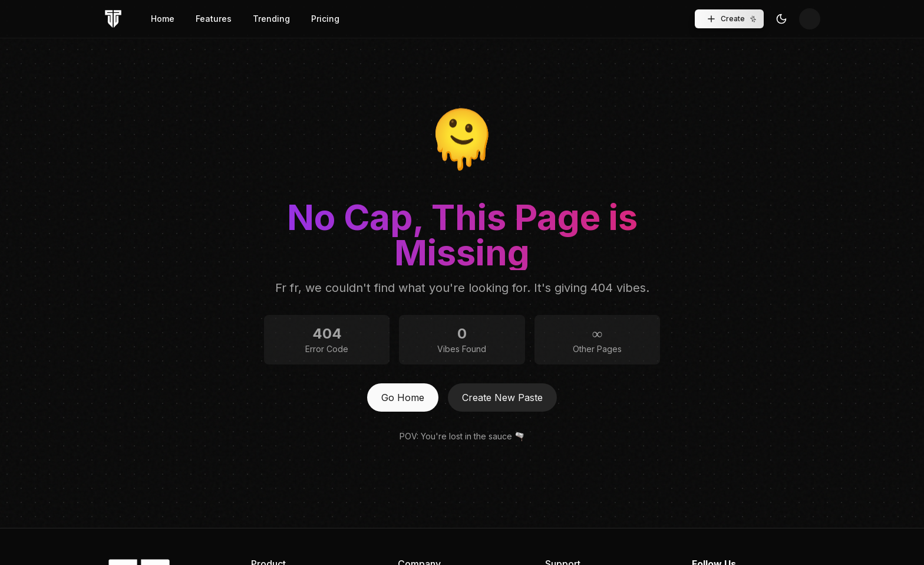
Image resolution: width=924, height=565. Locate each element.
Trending (271, 19)
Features (214, 19)
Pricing (325, 19)
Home (163, 19)
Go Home (403, 398)
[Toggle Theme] (781, 19)
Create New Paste (502, 398)
